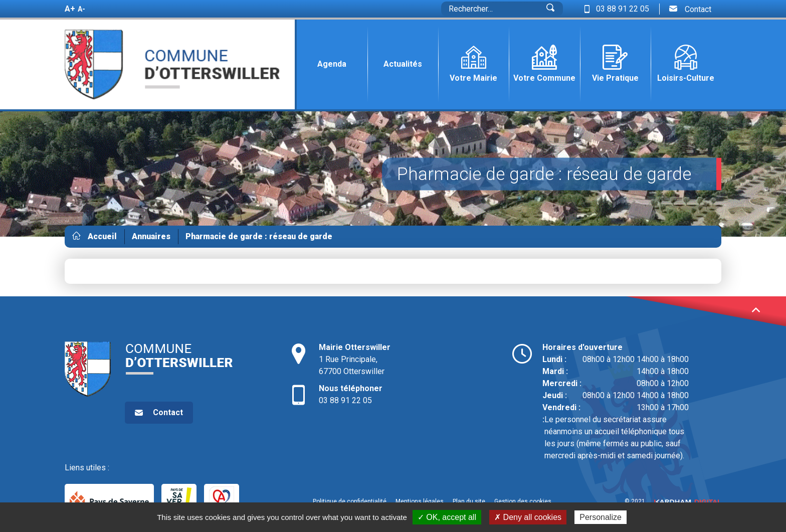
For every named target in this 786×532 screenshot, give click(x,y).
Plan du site (469, 501)
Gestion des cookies (523, 501)
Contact (690, 9)
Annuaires (151, 236)
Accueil (102, 236)
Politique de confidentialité (350, 501)
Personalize (601, 517)
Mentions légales (420, 501)
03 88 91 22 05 (393, 394)
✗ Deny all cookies (528, 517)
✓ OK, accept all (447, 517)
